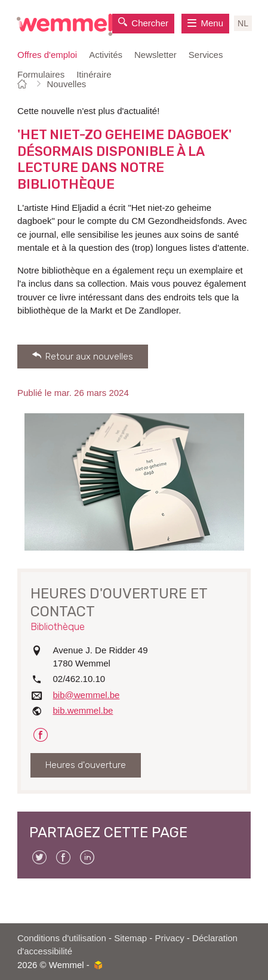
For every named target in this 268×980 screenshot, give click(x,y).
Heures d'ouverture (86, 765)
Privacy (170, 938)
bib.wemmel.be (83, 710)
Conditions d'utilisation (62, 938)
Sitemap (130, 938)
